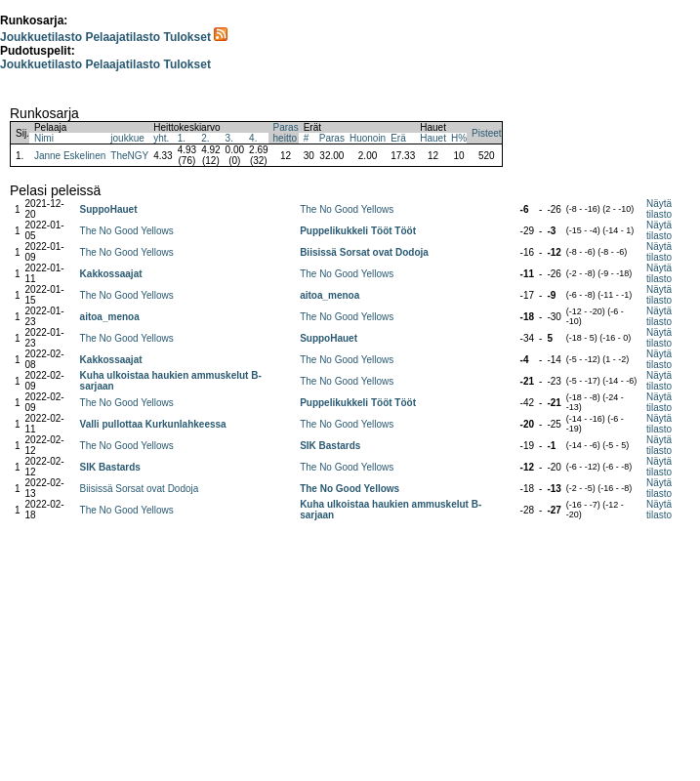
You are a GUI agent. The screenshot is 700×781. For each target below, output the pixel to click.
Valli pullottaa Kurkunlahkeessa (153, 424)
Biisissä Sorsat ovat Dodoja (364, 252)
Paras (332, 138)
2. (205, 138)
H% (459, 138)
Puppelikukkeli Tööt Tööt (358, 231)
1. (182, 138)
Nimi (44, 138)
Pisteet (487, 133)
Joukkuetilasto (41, 37)
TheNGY (129, 156)
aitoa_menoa (329, 295)
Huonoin (368, 138)
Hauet (433, 138)
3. (229, 138)
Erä (398, 138)
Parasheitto (286, 133)
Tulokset (186, 37)
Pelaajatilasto (123, 37)
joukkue (127, 138)
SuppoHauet (109, 209)
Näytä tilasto (659, 209)
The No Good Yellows (347, 209)
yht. (161, 138)
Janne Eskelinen (70, 156)
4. (253, 138)
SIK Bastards (330, 446)
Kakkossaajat (111, 274)
